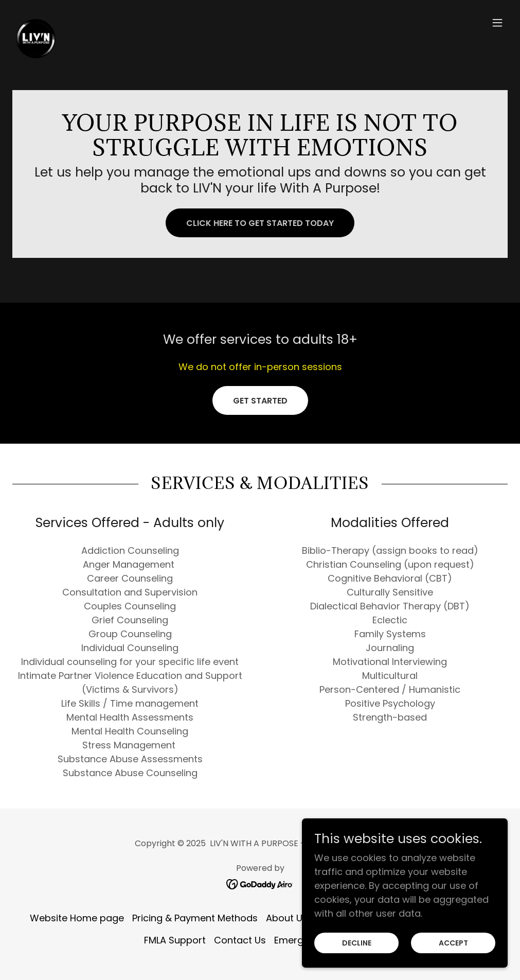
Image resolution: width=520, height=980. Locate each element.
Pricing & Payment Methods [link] (195, 918)
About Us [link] (287, 918)
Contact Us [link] (240, 940)
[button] (497, 23)
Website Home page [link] (77, 918)
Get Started (260, 401)
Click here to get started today (260, 223)
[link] (36, 23)
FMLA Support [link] (175, 940)
